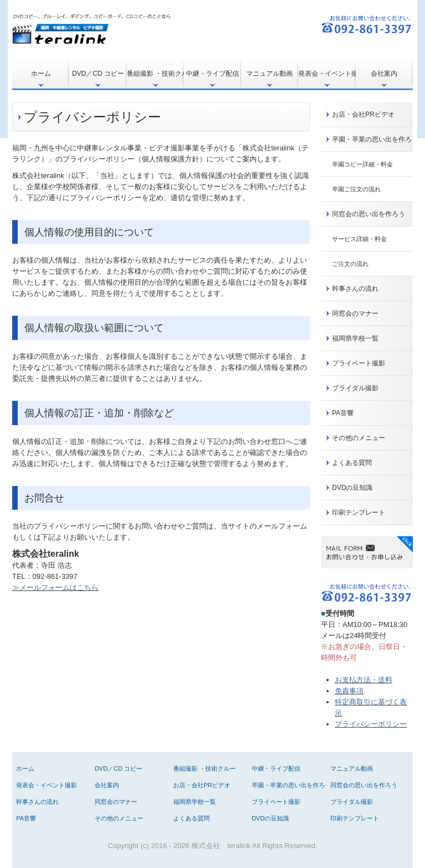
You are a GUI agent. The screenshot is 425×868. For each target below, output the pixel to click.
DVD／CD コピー (98, 74)
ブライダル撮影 (355, 388)
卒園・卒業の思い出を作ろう (372, 139)
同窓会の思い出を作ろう (369, 214)
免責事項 (349, 691)
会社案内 (384, 74)
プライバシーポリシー (371, 724)
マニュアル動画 (269, 74)
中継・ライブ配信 (212, 74)
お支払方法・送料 (364, 680)
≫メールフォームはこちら (55, 587)
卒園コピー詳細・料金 (362, 164)
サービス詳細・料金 (359, 239)
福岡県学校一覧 (355, 338)
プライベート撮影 (359, 363)
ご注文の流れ (350, 264)
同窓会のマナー (355, 313)
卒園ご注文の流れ (356, 189)
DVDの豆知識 (352, 488)
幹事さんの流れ (355, 289)
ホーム (41, 74)
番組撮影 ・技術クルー (155, 74)
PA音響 (343, 413)
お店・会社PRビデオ (363, 114)
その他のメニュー (359, 438)
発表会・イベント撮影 (327, 74)
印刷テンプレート (359, 513)
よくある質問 (352, 463)
